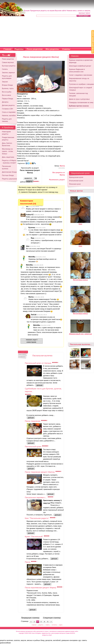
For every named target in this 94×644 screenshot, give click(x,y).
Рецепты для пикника (7, 120)
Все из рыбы (7, 92)
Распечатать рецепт (57, 180)
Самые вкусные (8, 62)
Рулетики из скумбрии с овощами (81, 84)
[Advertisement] (47, 32)
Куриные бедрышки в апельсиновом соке (77, 70)
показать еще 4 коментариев (32, 341)
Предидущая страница (30, 618)
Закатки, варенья (8, 73)
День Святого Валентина (7, 144)
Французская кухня (76, 177)
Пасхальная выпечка (6, 167)
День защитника (8, 157)
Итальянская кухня (76, 181)
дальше (40, 385)
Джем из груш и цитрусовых (79, 99)
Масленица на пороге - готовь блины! (8, 151)
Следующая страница (52, 618)
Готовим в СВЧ (7, 109)
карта (61, 625)
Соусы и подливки (9, 112)
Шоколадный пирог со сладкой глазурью (80, 89)
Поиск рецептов (35, 49)
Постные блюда (8, 175)
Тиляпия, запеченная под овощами (78, 95)
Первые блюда (7, 99)
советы (48, 625)
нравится (28, 178)
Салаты (5, 69)
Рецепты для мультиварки (7, 77)
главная (34, 625)
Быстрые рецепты (9, 66)
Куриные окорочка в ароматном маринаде (81, 61)
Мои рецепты (52, 49)
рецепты (41, 625)
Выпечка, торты (8, 88)
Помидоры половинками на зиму (81, 102)
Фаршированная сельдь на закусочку (79, 80)
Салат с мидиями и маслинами (81, 75)
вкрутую (47, 503)
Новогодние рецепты (6, 133)
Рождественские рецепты (8, 139)
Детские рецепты (8, 105)
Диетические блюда (9, 172)
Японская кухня (75, 184)
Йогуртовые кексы (80, 279)
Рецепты (19, 49)
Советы (66, 49)
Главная (7, 49)
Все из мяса (6, 95)
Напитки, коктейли (9, 116)
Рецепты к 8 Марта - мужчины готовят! (9, 162)
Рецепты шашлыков (9, 179)
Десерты (5, 102)
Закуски (5, 82)
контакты (54, 625)
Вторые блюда (7, 85)
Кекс (80, 223)
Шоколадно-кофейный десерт (80, 66)
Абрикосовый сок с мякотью (80, 333)
